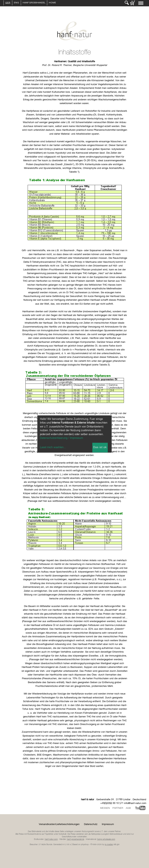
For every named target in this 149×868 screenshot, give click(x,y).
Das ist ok (100, 447)
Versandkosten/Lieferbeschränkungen (59, 824)
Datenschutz (91, 824)
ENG (17, 3)
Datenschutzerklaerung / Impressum (61, 438)
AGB (128, 808)
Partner (118, 808)
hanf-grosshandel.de (76, 839)
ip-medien (109, 845)
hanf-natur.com (51, 839)
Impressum (108, 824)
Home (52, 3)
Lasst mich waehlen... (53, 447)
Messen (105, 808)
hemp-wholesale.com (106, 839)
